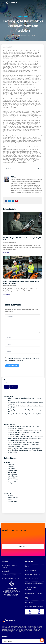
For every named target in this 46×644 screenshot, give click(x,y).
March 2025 (12, 468)
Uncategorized (12, 501)
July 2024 (11, 484)
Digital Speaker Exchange (34, 594)
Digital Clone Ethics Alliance (34, 583)
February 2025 (13, 470)
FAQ (27, 598)
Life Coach (6, 571)
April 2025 (11, 466)
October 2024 (12, 478)
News (26, 15)
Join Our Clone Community (34, 606)
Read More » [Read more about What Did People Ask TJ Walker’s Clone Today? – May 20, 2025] (6, 253)
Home (27, 566)
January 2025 (12, 472)
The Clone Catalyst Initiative (31, 588)
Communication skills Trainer (9, 566)
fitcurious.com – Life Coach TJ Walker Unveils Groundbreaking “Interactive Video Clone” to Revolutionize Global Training (25, 450)
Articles (20, 15)
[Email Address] (23, 641)
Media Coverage (13, 498)
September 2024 (13, 480)
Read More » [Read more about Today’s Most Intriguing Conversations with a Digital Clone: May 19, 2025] (6, 294)
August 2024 (12, 482)
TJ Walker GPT (12, 588)
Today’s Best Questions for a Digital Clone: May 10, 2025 (25, 414)
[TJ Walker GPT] (12, 584)
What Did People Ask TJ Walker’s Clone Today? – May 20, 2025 (22, 239)
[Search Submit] (7, 387)
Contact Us (29, 602)
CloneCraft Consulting (33, 575)
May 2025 (11, 464)
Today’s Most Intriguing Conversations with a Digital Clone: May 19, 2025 (21, 282)
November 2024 (13, 476)
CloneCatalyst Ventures (33, 579)
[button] (35, 3)
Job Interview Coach (9, 575)
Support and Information (11, 579)
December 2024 (13, 474)
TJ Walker (11, 426)
